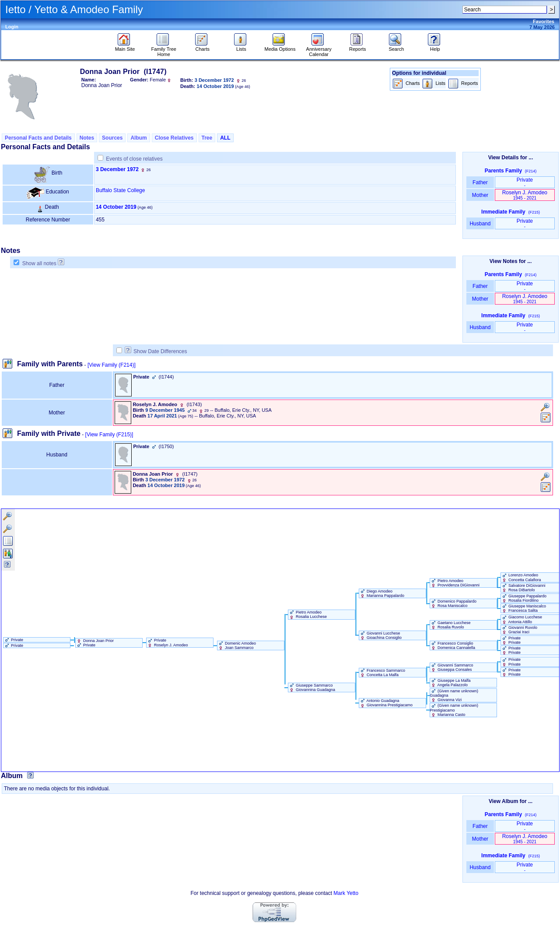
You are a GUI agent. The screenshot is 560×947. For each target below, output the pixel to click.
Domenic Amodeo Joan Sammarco (237, 645)
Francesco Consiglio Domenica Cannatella (453, 645)
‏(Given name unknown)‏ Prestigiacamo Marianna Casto (454, 710)
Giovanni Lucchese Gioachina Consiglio (381, 635)
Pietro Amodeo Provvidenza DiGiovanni (455, 583)
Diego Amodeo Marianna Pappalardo (382, 593)
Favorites (544, 21)
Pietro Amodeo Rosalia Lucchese (308, 614)
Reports (358, 47)
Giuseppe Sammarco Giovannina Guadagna (312, 687)
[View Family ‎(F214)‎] (112, 365)
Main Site (125, 47)
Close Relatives (174, 138)
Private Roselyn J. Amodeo (167, 642)
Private (525, 182)
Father (480, 182)
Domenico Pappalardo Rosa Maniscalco (453, 603)
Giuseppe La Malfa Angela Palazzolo (450, 683)
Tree (207, 138)
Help (435, 47)
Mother (480, 195)
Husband (480, 224)
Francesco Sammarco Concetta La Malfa (382, 673)
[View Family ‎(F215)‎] (109, 435)
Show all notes (39, 263)
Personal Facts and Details (38, 138)
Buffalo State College (121, 190)
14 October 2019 (116, 207)
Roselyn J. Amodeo (525, 195)
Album (138, 138)
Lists (241, 47)
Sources (112, 138)
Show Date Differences (156, 351)
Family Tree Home (163, 49)
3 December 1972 (117, 169)
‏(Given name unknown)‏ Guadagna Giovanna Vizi (454, 695)
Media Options (280, 47)
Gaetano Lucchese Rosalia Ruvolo (450, 625)
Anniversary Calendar (319, 49)
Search (396, 47)
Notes (87, 138)
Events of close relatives (134, 159)
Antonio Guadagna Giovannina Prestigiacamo (386, 703)
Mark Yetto (346, 893)
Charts (202, 47)
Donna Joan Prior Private (95, 643)
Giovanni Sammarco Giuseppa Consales (452, 667)
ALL (225, 138)
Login (12, 27)
